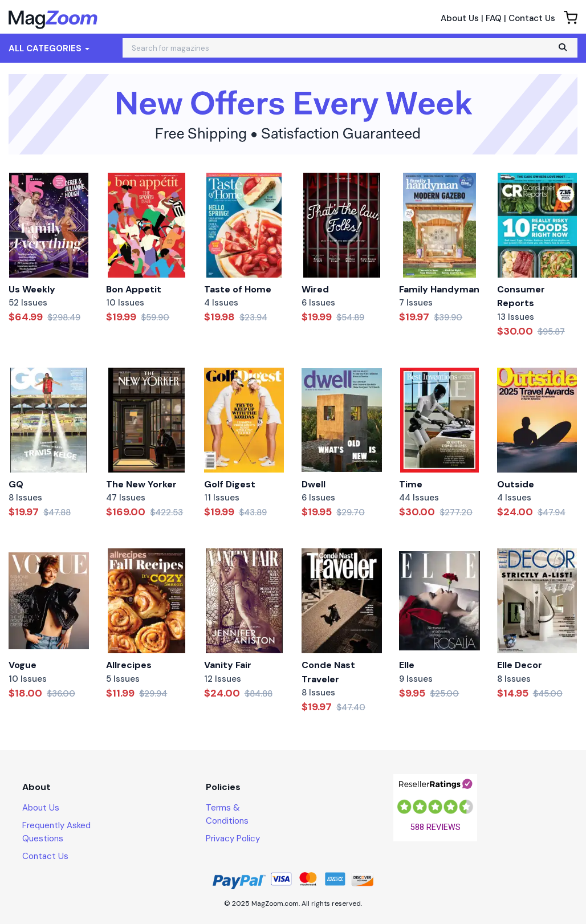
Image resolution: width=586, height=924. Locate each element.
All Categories (49, 48)
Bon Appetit (134, 289)
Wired (315, 289)
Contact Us (532, 18)
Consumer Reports (521, 296)
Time (411, 484)
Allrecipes (129, 665)
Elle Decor (520, 665)
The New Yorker (141, 484)
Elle (407, 665)
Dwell (314, 484)
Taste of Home (238, 289)
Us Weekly (32, 289)
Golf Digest (230, 484)
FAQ (494, 18)
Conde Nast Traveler (328, 672)
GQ (16, 484)
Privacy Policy (233, 838)
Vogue (23, 665)
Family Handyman (439, 289)
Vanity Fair (228, 665)
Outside (516, 484)
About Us (460, 18)
